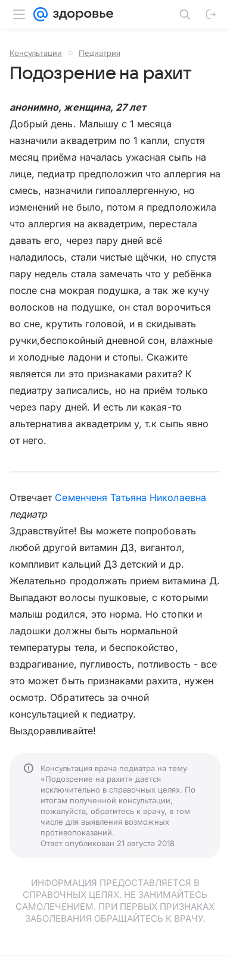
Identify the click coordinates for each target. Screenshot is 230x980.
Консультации (36, 53)
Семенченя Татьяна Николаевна (130, 497)
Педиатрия (100, 53)
